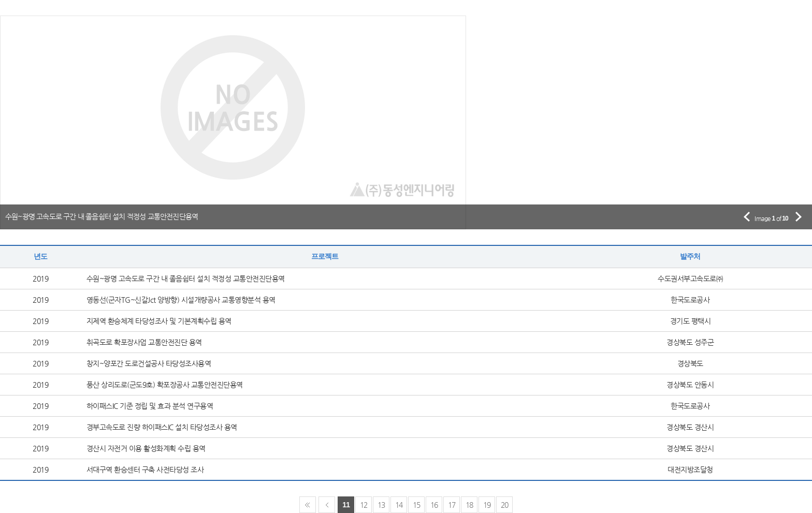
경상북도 (690, 363)
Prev (327, 505)
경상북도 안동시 (690, 385)
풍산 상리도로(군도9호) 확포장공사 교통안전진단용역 (165, 385)
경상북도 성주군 (690, 342)
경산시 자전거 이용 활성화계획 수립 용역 (146, 448)
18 (469, 505)
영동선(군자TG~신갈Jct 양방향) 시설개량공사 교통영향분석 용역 (181, 300)
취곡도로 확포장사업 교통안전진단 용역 (144, 342)
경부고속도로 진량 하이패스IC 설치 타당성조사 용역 (162, 427)
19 (487, 505)
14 (399, 505)
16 (434, 505)
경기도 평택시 (691, 321)
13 (381, 505)
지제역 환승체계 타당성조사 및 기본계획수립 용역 (159, 321)
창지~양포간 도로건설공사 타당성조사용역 (149, 363)
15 (417, 505)
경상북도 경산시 (690, 427)
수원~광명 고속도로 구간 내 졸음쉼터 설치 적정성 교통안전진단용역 (186, 279)
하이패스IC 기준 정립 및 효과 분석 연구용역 (150, 406)
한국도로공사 (690, 300)
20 (505, 505)
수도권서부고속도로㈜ (690, 279)
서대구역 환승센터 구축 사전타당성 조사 (145, 470)
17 (452, 505)
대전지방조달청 (690, 470)
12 (364, 505)
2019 (40, 279)
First (308, 505)
